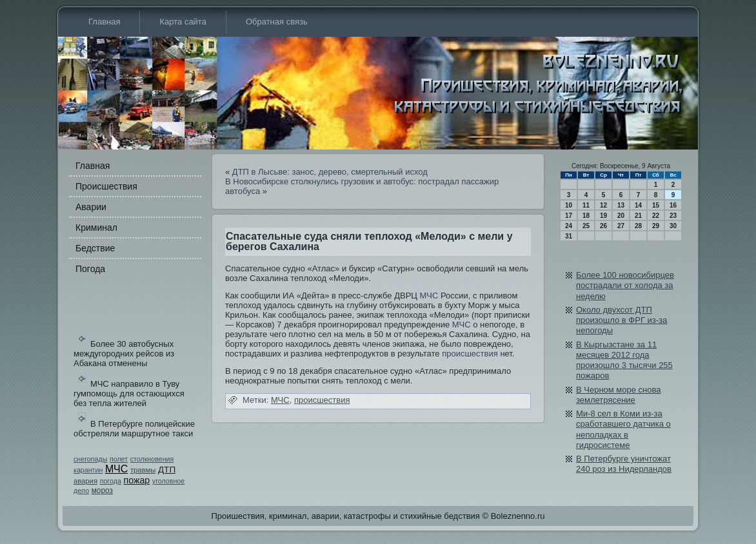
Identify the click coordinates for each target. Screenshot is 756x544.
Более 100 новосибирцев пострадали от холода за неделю (625, 286)
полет (119, 459)
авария (85, 481)
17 (569, 216)
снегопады (90, 459)
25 (586, 226)
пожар (136, 480)
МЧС (116, 469)
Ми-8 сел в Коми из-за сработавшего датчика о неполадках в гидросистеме (623, 429)
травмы (143, 470)
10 (569, 205)
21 (638, 216)
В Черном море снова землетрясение (619, 395)
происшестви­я (470, 354)
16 (673, 205)
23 (673, 216)
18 (586, 216)
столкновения (152, 459)
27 (621, 226)
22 (656, 216)
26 (603, 226)
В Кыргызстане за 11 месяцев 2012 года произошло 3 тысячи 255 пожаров (624, 360)
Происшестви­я (106, 186)
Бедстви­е (95, 248)
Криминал (96, 228)
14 (638, 205)
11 (586, 205)
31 (569, 236)
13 (621, 205)
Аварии (91, 207)
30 (673, 226)
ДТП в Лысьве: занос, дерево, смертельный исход (330, 172)
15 (656, 205)
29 (656, 226)
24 (569, 226)
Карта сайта (183, 22)
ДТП (167, 470)
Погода (90, 269)
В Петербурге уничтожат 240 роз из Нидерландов (624, 464)
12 (603, 205)
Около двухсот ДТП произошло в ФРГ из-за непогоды (622, 320)
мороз (102, 491)
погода (111, 481)
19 (603, 216)
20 (621, 216)
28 (638, 226)
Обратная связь (277, 22)
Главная (104, 22)
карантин (88, 470)
